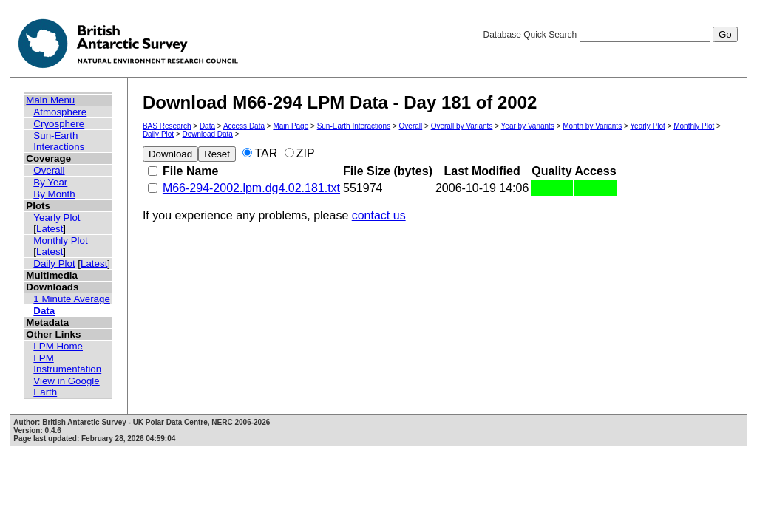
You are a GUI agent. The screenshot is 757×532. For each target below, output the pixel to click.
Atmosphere (60, 112)
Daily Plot (54, 263)
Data (44, 311)
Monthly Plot (60, 241)
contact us (379, 215)
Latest (50, 229)
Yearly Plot (57, 218)
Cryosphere (59, 124)
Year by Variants (528, 126)
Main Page (291, 126)
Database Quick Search (610, 35)
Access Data (244, 126)
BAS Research (167, 126)
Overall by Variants (462, 126)
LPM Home (58, 346)
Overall (49, 170)
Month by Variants (592, 126)
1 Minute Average (72, 299)
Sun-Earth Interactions (59, 141)
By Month (54, 194)
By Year (50, 182)
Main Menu (50, 100)
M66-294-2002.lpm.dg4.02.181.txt (251, 188)
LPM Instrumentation (67, 364)
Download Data (208, 134)
